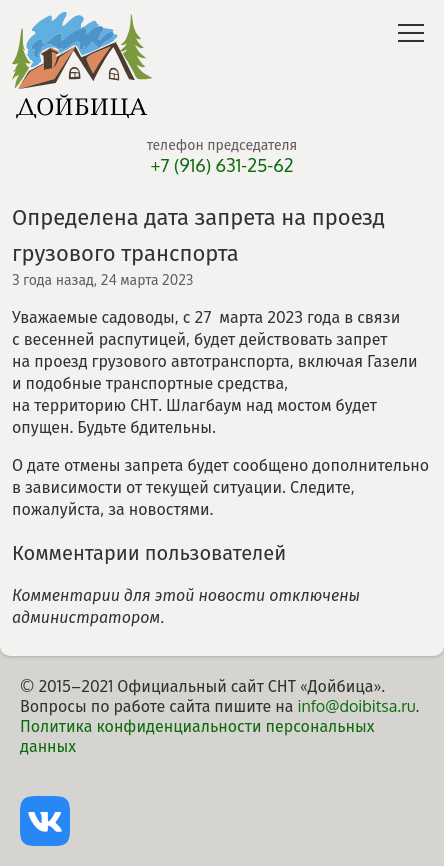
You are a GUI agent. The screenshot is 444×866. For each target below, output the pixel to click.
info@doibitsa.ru (356, 706)
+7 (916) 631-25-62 (221, 165)
